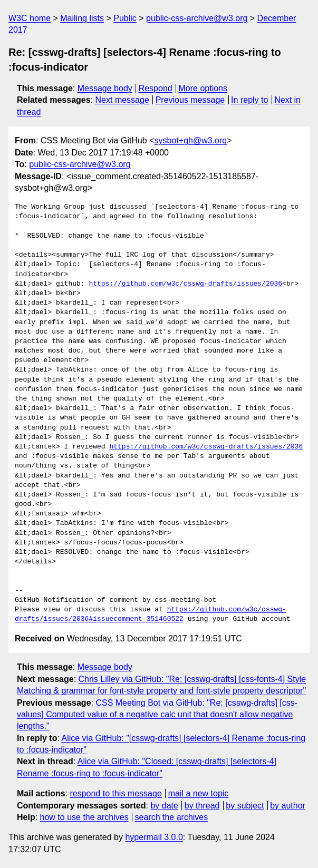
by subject (245, 806)
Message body (105, 88)
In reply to (249, 100)
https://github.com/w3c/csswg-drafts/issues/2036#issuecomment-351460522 (151, 615)
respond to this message (115, 793)
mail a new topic (199, 793)
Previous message (190, 100)
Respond (156, 88)
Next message (122, 100)
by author (288, 806)
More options (203, 88)
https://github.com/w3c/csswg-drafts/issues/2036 (185, 284)
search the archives (172, 817)
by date (164, 806)
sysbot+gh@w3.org (191, 140)
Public (125, 18)
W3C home (30, 18)
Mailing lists (82, 18)
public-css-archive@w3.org (197, 18)
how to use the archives (84, 817)
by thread (202, 806)
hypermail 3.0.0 (154, 837)
